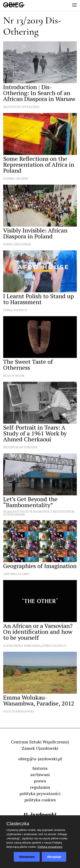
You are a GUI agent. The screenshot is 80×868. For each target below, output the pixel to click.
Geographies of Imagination (40, 566)
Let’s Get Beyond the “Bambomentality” (30, 502)
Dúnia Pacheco (15, 310)
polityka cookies (40, 800)
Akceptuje (54, 857)
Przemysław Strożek (20, 447)
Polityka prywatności (50, 847)
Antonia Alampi (16, 574)
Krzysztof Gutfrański (21, 107)
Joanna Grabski (16, 178)
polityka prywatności (40, 793)
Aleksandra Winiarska (22, 646)
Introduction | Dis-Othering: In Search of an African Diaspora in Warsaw (39, 93)
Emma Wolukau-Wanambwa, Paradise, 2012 (39, 700)
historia (40, 768)
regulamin (40, 787)
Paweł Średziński (17, 244)
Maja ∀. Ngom (14, 376)
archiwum (40, 775)
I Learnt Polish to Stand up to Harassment (39, 299)
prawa (40, 781)
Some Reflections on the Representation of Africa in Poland (39, 165)
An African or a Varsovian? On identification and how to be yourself (38, 632)
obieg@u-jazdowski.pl (40, 759)
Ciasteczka (18, 824)
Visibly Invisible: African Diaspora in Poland (35, 233)
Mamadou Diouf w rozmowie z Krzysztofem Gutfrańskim (39, 513)
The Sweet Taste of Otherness (28, 365)
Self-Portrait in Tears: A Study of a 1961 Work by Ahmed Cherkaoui (35, 433)
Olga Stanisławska (19, 711)
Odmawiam (27, 857)
